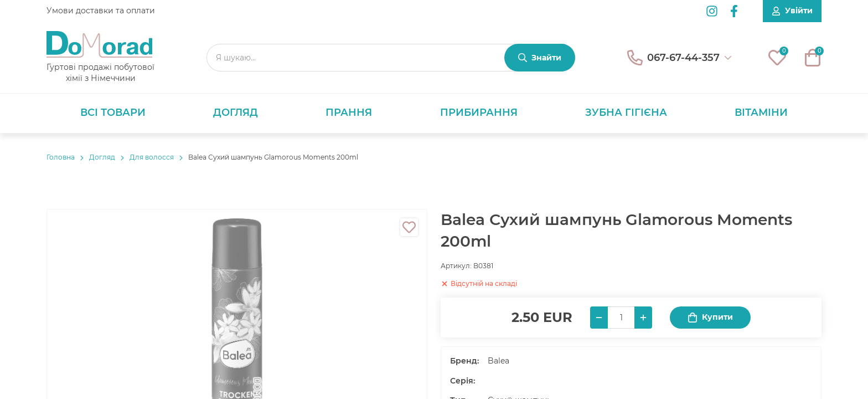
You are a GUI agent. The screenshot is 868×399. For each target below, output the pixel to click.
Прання (349, 112)
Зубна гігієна (626, 112)
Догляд (236, 112)
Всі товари (113, 112)
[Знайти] (540, 58)
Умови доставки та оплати (101, 11)
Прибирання (479, 112)
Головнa (61, 157)
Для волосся (152, 157)
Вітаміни (761, 112)
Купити (710, 317)
